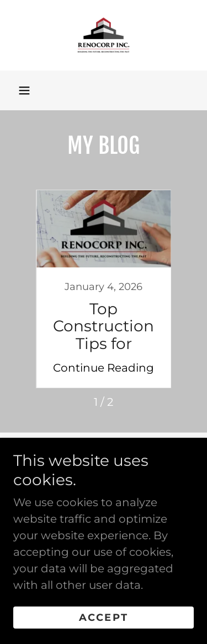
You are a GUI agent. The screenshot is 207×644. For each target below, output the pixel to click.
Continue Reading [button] (104, 368)
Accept (104, 618)
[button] (24, 90)
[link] (103, 35)
